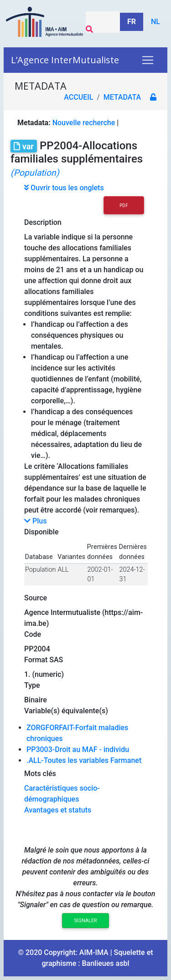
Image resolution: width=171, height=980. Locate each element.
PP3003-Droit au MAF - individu (78, 749)
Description (43, 222)
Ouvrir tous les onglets (64, 188)
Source (36, 598)
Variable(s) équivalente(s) (66, 711)
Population (40, 570)
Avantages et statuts (58, 810)
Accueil (78, 97)
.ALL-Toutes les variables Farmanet (84, 760)
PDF (124, 206)
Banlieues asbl (105, 963)
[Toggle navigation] (148, 60)
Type (32, 685)
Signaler (85, 921)
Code (33, 634)
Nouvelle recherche (84, 123)
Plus (35, 521)
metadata (122, 97)
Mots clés (40, 774)
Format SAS (44, 660)
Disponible (41, 532)
